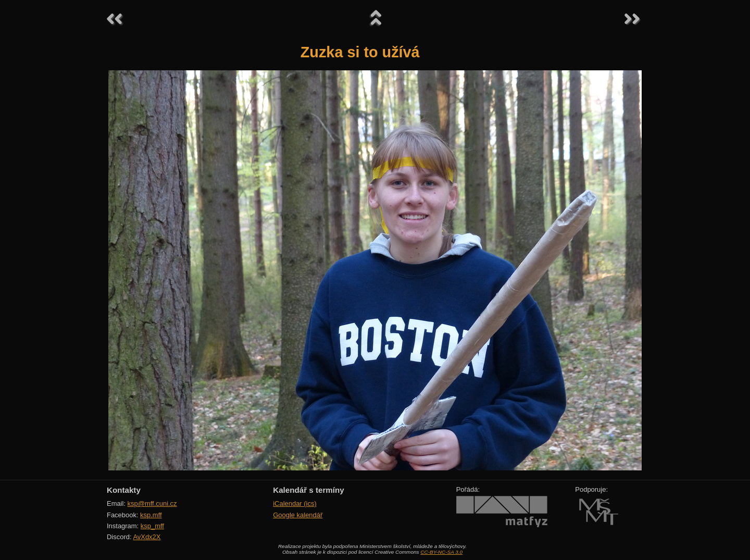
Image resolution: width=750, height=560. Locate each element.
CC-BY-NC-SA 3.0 (441, 552)
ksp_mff (152, 526)
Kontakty (124, 490)
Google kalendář (298, 515)
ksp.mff (151, 515)
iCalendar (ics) (295, 503)
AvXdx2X (147, 537)
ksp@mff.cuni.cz (152, 503)
